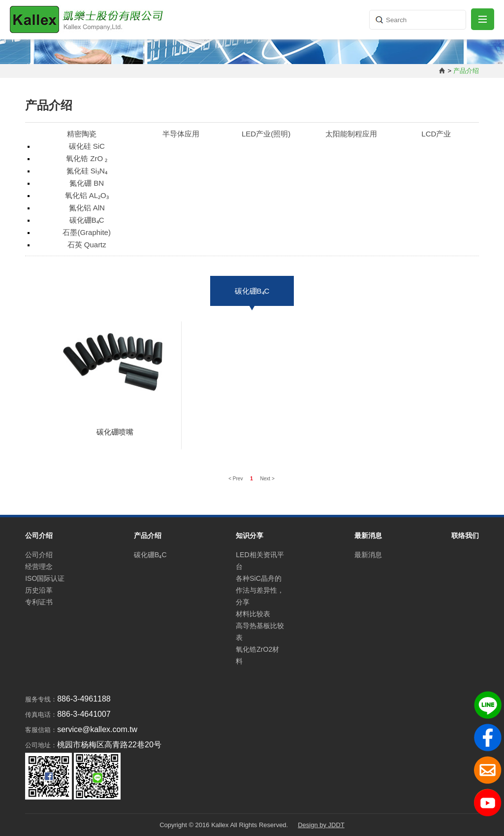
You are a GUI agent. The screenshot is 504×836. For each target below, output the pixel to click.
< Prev (236, 479)
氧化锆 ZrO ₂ (87, 158)
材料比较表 (253, 614)
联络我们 (465, 535)
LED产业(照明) (266, 134)
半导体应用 (181, 134)
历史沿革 (39, 590)
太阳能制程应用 (351, 134)
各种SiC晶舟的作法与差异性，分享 (260, 590)
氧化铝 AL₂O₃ (87, 195)
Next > (268, 479)
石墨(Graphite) (87, 232)
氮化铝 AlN (87, 208)
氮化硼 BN (87, 183)
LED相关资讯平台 (260, 561)
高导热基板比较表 (260, 632)
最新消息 (368, 555)
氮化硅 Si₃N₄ (87, 171)
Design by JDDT (321, 825)
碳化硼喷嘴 (115, 432)
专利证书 (39, 602)
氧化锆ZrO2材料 (257, 655)
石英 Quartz (87, 245)
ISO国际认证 (45, 578)
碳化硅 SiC (87, 146)
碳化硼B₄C (87, 220)
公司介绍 (39, 555)
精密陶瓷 (82, 134)
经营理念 (39, 567)
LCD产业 (436, 134)
